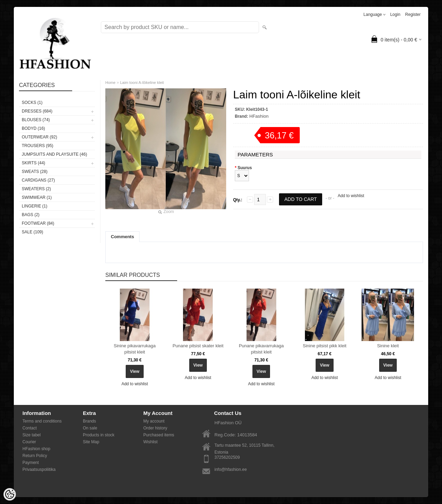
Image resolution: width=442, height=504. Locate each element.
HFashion (259, 116)
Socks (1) (32, 103)
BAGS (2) (31, 215)
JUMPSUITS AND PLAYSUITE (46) (54, 154)
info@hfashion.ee (231, 469)
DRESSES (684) (37, 111)
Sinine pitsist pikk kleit (325, 346)
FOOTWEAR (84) (38, 223)
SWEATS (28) (35, 172)
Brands (89, 421)
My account (154, 421)
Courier (29, 442)
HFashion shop (36, 449)
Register (413, 14)
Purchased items (159, 435)
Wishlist (150, 442)
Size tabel (32, 435)
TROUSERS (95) (37, 146)
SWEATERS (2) (36, 189)
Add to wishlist (351, 196)
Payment (31, 463)
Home (110, 83)
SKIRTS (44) (33, 163)
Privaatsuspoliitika (39, 469)
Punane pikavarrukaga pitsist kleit (261, 349)
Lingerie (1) (35, 206)
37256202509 (227, 457)
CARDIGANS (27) (38, 180)
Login (395, 14)
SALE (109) (32, 232)
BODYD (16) (33, 128)
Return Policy (35, 456)
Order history (155, 428)
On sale (90, 428)
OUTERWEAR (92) (39, 137)
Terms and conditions (42, 421)
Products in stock (99, 435)
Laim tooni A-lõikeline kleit (142, 83)
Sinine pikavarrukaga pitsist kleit (134, 349)
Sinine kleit (388, 346)
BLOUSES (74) (36, 120)
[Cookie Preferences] (10, 494)
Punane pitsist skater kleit (198, 346)
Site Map (91, 442)
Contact (30, 428)
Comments (122, 237)
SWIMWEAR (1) (37, 197)
